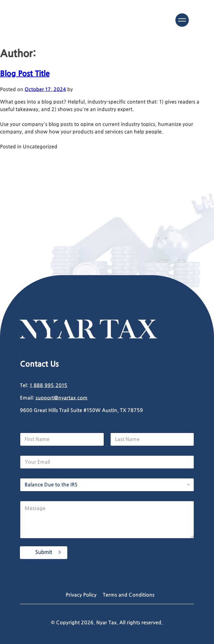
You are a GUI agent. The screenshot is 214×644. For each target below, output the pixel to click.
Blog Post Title (25, 74)
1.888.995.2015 (48, 386)
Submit (44, 552)
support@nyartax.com (62, 398)
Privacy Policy (81, 595)
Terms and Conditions (129, 595)
